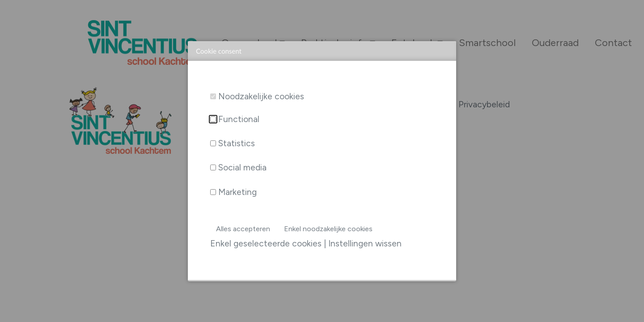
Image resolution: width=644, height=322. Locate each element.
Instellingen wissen (365, 244)
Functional (239, 119)
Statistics (237, 143)
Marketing (237, 192)
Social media (242, 167)
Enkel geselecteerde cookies (266, 244)
